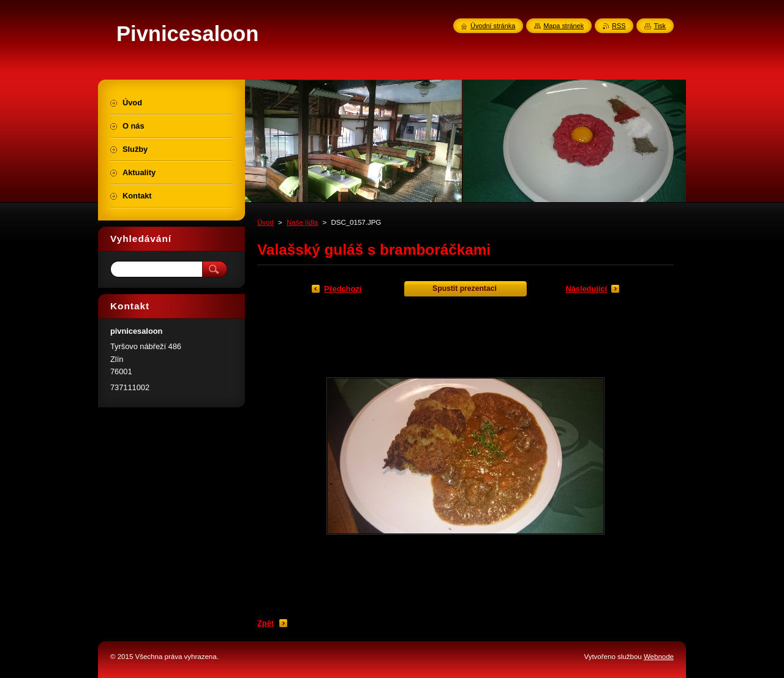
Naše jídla (302, 222)
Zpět (266, 623)
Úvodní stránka (493, 26)
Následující (586, 289)
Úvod (266, 222)
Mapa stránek (563, 26)
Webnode (659, 657)
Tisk (660, 26)
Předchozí (343, 289)
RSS (619, 26)
